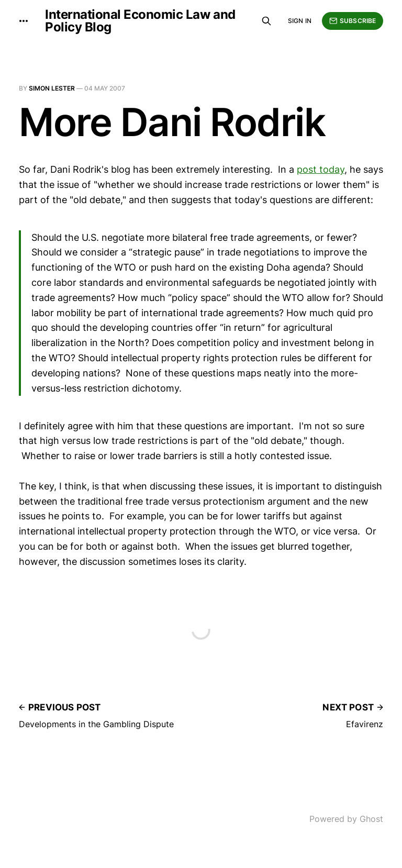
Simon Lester (52, 88)
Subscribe (353, 21)
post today (321, 169)
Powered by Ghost (346, 819)
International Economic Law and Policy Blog (140, 21)
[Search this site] (266, 21)
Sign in (300, 21)
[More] (24, 21)
